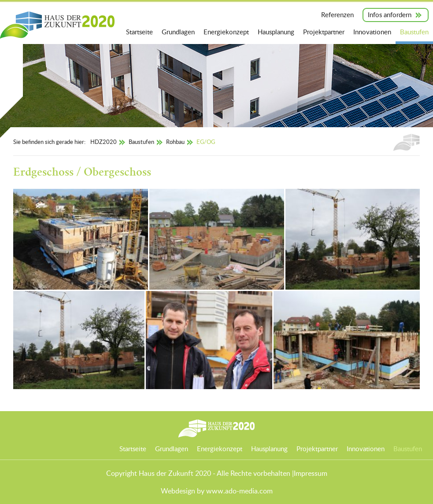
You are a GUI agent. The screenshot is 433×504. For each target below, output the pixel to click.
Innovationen (372, 32)
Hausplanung (276, 32)
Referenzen (337, 15)
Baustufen (414, 32)
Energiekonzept (226, 32)
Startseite (139, 32)
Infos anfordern (390, 15)
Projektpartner (324, 32)
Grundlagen (178, 32)
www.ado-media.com (239, 491)
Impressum (311, 473)
